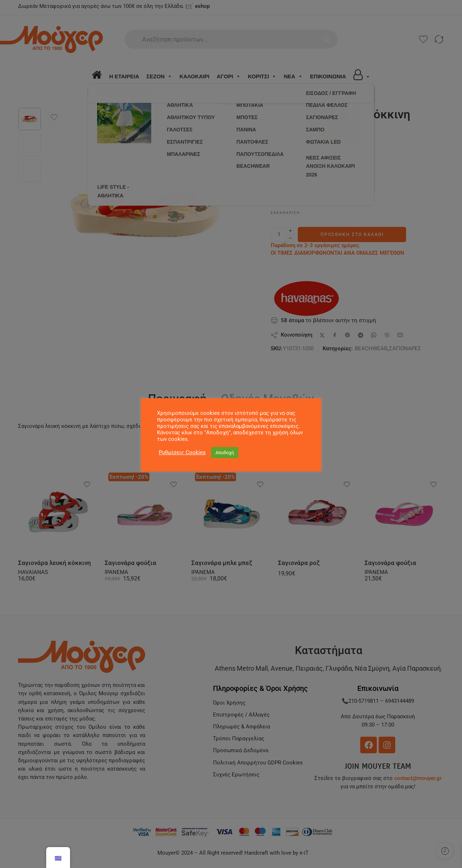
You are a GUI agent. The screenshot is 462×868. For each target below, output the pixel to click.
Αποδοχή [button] (225, 453)
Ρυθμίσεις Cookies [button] (182, 452)
